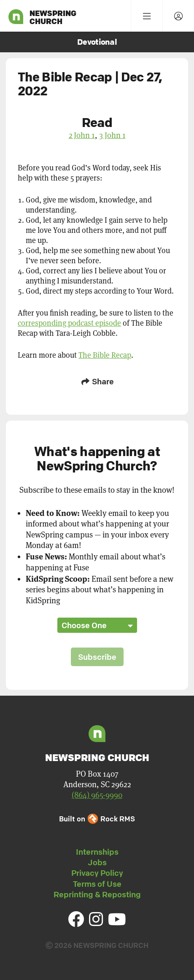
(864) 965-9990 (97, 795)
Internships (97, 852)
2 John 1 (82, 135)
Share (97, 381)
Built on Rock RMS (97, 819)
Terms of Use (97, 884)
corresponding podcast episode (69, 323)
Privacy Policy (97, 873)
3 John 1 (112, 135)
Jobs (97, 862)
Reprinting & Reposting (97, 894)
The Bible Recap (105, 355)
